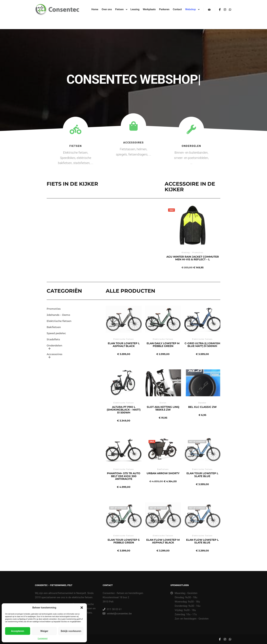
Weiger (44, 631)
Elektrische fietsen (59, 321)
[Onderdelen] (191, 129)
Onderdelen (191, 146)
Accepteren (18, 631)
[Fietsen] (76, 129)
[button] (82, 608)
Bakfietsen (54, 327)
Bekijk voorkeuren (71, 631)
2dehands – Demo (58, 315)
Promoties (54, 309)
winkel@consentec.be (117, 614)
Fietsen (76, 146)
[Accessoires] (133, 126)
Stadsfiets (53, 339)
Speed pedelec (56, 333)
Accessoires (134, 143)
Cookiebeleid (42, 638)
